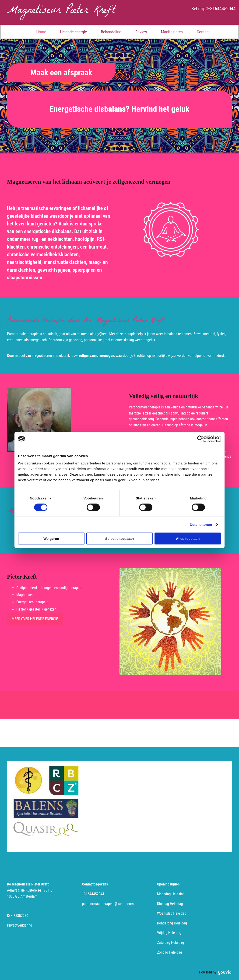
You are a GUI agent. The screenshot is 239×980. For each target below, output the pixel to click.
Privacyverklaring (20, 925)
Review (141, 32)
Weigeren (51, 539)
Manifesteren (172, 32)
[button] (61, 73)
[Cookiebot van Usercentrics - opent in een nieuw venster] (201, 439)
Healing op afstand (176, 425)
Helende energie (74, 32)
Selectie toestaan (120, 539)
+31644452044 (222, 9)
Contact (203, 32)
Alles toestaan (188, 539)
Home (41, 32)
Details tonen (201, 524)
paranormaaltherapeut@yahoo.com (108, 904)
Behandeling (111, 32)
